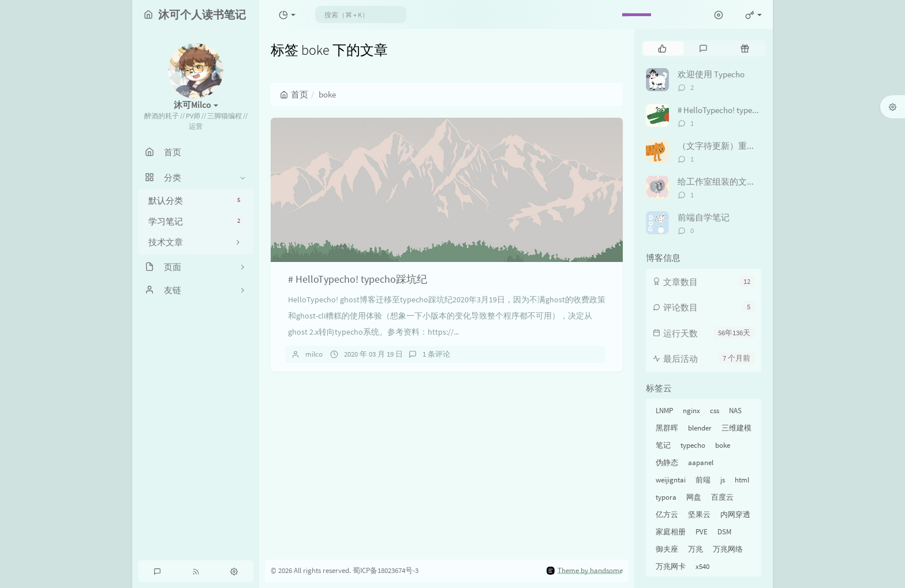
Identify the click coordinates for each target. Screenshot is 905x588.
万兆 (695, 549)
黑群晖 (667, 428)
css (715, 411)
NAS (735, 411)
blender (700, 428)
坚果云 (699, 514)
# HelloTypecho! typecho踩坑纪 (358, 279)
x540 (702, 566)
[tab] (662, 48)
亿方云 (667, 514)
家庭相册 (671, 532)
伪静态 (667, 462)
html (742, 480)
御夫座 (667, 549)
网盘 (694, 497)
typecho (693, 445)
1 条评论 (436, 354)
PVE (702, 532)
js (723, 480)
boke (723, 445)
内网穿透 (735, 514)
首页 (294, 94)
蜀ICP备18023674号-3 (386, 570)
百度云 (722, 497)
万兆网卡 (671, 566)
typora (666, 497)
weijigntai (671, 480)
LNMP (664, 411)
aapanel (701, 462)
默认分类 (196, 201)
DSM (724, 532)
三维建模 (736, 428)
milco (314, 354)
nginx (691, 411)
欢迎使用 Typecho (711, 74)
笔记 (663, 445)
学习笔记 (196, 221)
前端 (703, 480)
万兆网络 (728, 549)
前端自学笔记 (704, 217)
